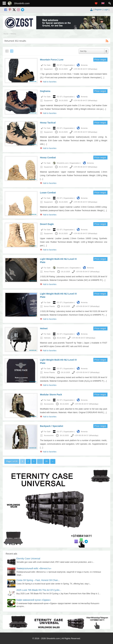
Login (106, 10)
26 (47, 461)
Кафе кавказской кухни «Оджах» (34, 600)
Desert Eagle (47, 224)
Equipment (48, 69)
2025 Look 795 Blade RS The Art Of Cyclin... (39, 590)
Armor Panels (49, 272)
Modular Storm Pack (51, 395)
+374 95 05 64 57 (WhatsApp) (85, 69)
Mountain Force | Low (52, 60)
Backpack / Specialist (51, 426)
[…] (103, 78)
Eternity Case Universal (28, 559)
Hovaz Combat (48, 158)
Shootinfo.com (22, 3)
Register (98, 10)
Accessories (49, 404)
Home (6, 34)
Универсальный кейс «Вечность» (34, 568)
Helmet (44, 328)
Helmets (47, 338)
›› (53, 461)
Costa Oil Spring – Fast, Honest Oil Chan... (38, 580)
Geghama (45, 91)
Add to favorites (50, 82)
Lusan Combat (48, 193)
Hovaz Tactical (48, 123)
